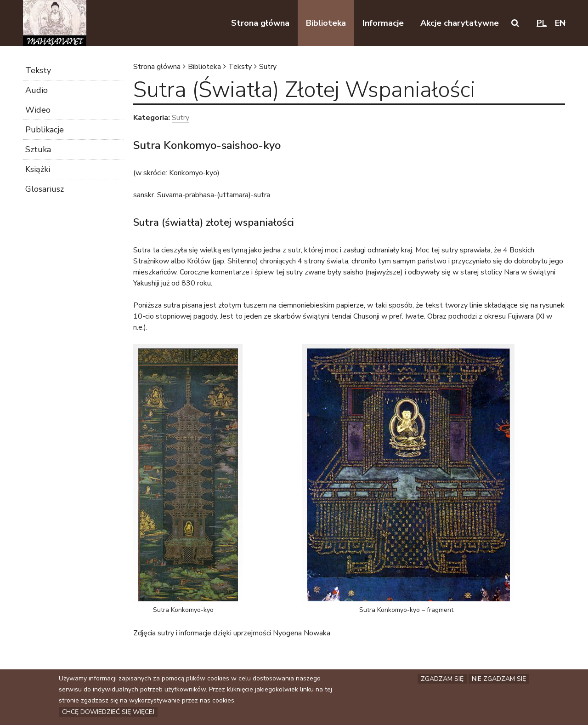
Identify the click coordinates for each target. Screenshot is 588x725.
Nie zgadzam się (499, 679)
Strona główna (157, 67)
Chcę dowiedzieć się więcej (108, 712)
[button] (515, 23)
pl (542, 23)
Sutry (268, 67)
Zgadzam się (442, 679)
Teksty (240, 67)
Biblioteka (204, 67)
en (560, 23)
